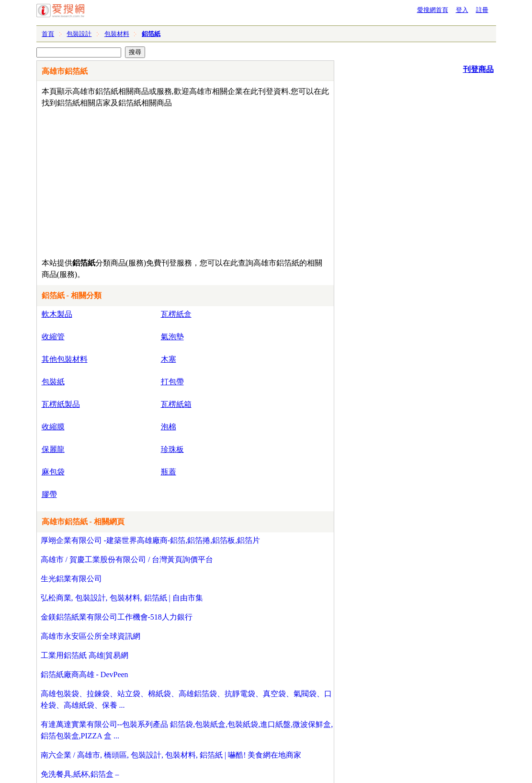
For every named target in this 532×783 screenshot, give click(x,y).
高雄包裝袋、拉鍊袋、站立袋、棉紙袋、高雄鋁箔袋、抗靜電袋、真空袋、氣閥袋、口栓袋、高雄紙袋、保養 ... (186, 699)
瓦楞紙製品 (61, 404)
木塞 (169, 359)
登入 (462, 10)
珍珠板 (172, 449)
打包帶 (172, 382)
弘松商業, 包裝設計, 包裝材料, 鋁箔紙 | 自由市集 (122, 598)
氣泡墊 (172, 337)
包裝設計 (79, 34)
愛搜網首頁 (433, 10)
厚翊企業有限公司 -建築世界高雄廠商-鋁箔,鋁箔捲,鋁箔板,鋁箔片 (151, 540)
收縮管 (53, 337)
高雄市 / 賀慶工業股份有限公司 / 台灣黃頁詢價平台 (127, 559)
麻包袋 (53, 472)
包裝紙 (53, 382)
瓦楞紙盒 (176, 314)
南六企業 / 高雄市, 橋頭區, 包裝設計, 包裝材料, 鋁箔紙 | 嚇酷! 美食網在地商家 (171, 755)
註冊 (482, 10)
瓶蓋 (169, 472)
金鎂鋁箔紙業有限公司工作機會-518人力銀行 (117, 617)
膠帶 (49, 494)
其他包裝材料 (65, 359)
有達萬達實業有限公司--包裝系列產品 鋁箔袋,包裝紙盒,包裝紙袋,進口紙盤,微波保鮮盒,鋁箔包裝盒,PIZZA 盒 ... (187, 730)
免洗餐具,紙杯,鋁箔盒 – (80, 774)
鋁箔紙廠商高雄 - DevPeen (85, 674)
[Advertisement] (158, 181)
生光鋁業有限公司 (71, 579)
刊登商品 (478, 69)
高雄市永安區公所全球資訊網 (91, 636)
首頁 (48, 34)
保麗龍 (53, 449)
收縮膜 (53, 427)
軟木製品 (57, 314)
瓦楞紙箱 (176, 404)
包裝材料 (117, 34)
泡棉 (169, 427)
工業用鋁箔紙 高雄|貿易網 (85, 655)
